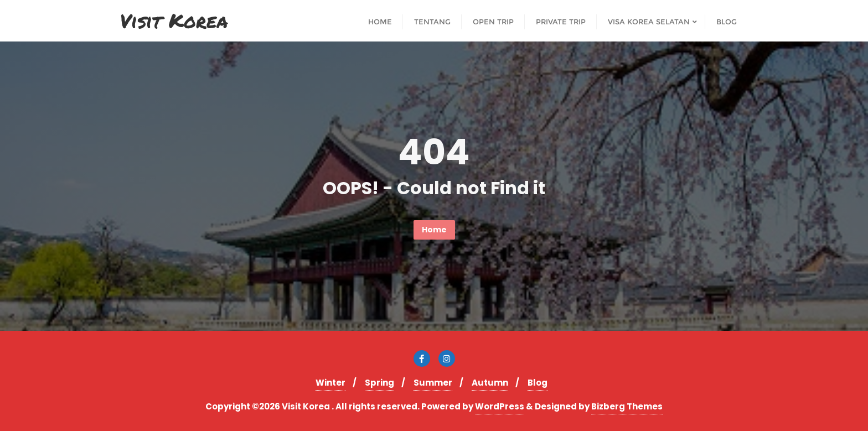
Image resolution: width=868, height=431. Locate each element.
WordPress (500, 406)
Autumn (490, 383)
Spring (379, 383)
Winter (330, 383)
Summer (433, 383)
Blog (538, 383)
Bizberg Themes (627, 406)
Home (434, 230)
